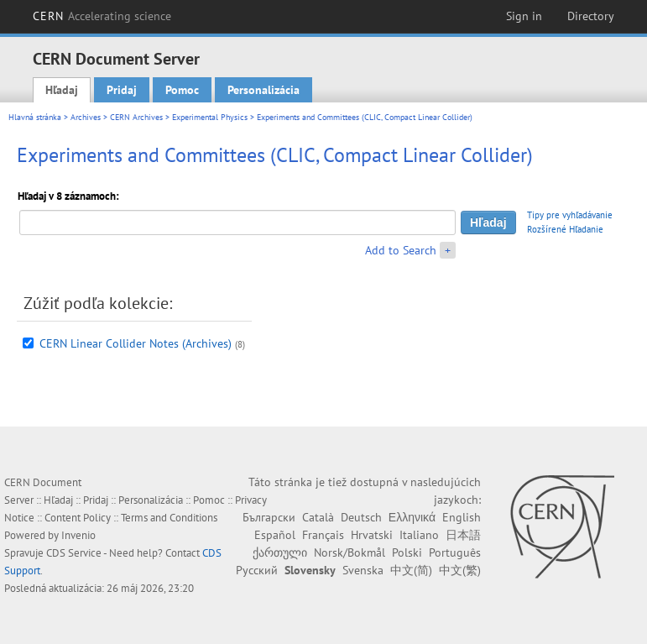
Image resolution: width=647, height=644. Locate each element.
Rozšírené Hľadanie (565, 229)
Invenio (78, 535)
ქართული (280, 552)
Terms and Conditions (169, 518)
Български (269, 517)
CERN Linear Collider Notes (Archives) (136, 343)
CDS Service (74, 553)
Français (323, 535)
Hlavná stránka (35, 117)
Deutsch (361, 517)
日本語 (463, 535)
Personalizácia (263, 90)
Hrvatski (372, 535)
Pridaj (122, 90)
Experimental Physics (210, 117)
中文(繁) (460, 570)
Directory (591, 16)
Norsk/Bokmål (350, 552)
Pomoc (182, 90)
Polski (407, 552)
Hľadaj (62, 90)
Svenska (363, 570)
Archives (86, 117)
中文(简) (411, 570)
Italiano (419, 535)
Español (275, 535)
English (462, 517)
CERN (102, 16)
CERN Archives (136, 117)
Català (318, 517)
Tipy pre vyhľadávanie (570, 215)
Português (455, 552)
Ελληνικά (412, 517)
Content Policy (78, 518)
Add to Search (401, 250)
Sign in (524, 16)
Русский (257, 570)
